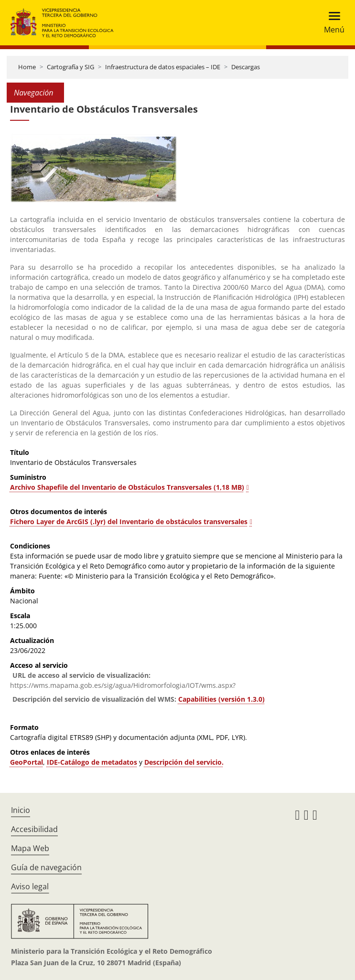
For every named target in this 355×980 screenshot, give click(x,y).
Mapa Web (30, 848)
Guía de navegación (46, 867)
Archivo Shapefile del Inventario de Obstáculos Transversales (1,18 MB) (127, 487)
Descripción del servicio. (184, 762)
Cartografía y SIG (70, 67)
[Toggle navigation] (331, 23)
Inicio (21, 810)
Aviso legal (30, 886)
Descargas (246, 67)
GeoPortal (27, 762)
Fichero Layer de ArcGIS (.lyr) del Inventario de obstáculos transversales (129, 522)
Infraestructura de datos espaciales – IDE (163, 67)
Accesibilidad (34, 829)
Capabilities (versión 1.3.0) (221, 699)
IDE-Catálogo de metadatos (92, 762)
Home (27, 67)
